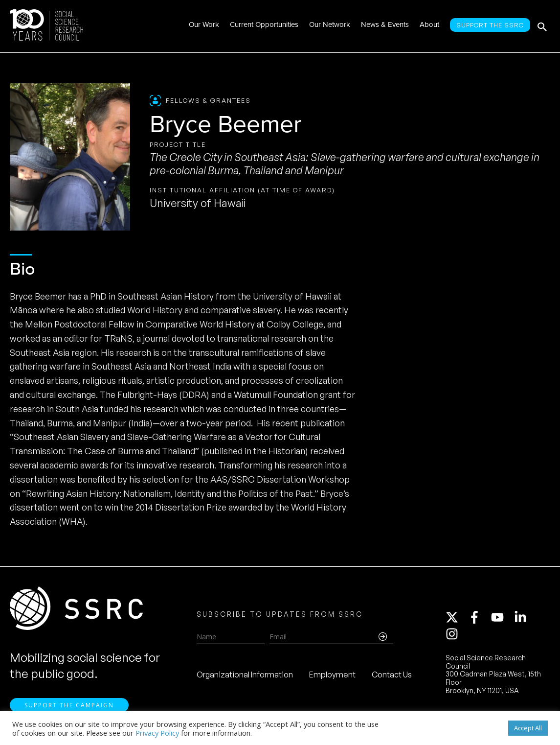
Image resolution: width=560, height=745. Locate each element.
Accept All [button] (528, 728)
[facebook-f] (479, 618)
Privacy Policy (157, 733)
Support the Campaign (69, 707)
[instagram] (454, 634)
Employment (332, 675)
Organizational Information (245, 675)
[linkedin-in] (525, 618)
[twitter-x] (456, 618)
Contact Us (392, 675)
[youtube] (502, 618)
